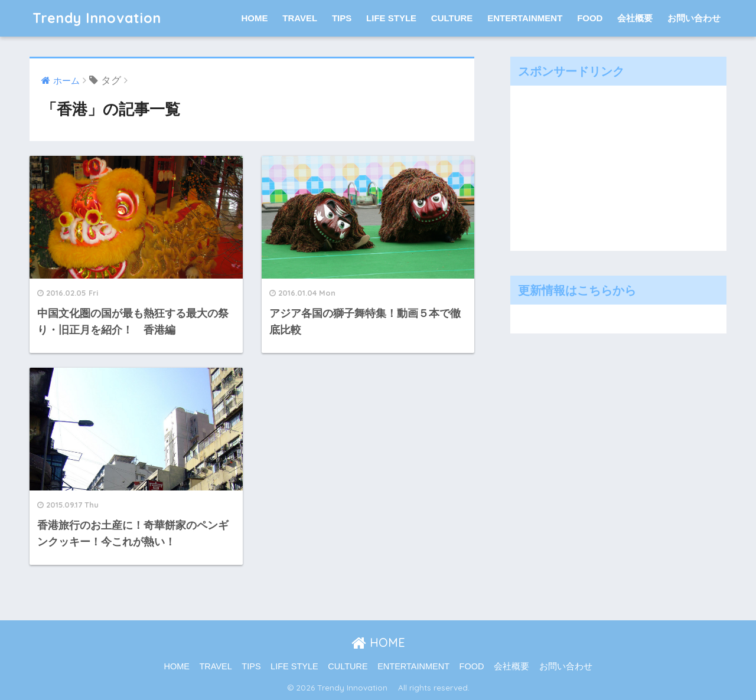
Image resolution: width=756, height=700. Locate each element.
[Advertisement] (605, 165)
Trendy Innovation (104, 18)
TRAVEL (300, 18)
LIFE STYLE (391, 18)
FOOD (590, 18)
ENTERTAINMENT (525, 18)
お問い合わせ (694, 18)
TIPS (342, 18)
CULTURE (452, 18)
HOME (255, 18)
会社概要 (635, 18)
